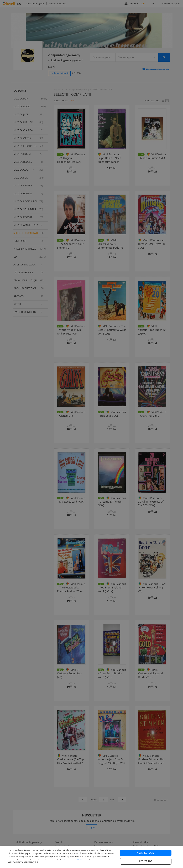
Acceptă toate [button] (146, 860)
